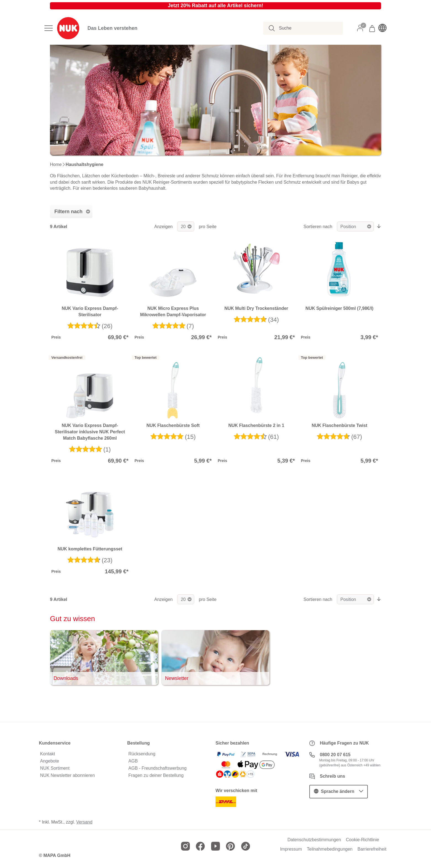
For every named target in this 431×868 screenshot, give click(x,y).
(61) (273, 437)
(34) (273, 320)
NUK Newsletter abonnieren (67, 775)
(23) (107, 560)
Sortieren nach (318, 227)
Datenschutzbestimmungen (314, 840)
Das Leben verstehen (112, 28)
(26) (107, 326)
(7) (190, 326)
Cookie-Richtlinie (363, 840)
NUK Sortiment (55, 768)
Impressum (291, 849)
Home (56, 165)
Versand (84, 822)
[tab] (71, 212)
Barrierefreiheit (372, 849)
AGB (133, 761)
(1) (107, 449)
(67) (357, 437)
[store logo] (68, 28)
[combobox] (306, 28)
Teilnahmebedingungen (330, 849)
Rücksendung (142, 754)
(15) (190, 437)
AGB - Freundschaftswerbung (157, 768)
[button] (339, 792)
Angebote (50, 761)
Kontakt (47, 754)
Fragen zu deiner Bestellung (156, 775)
